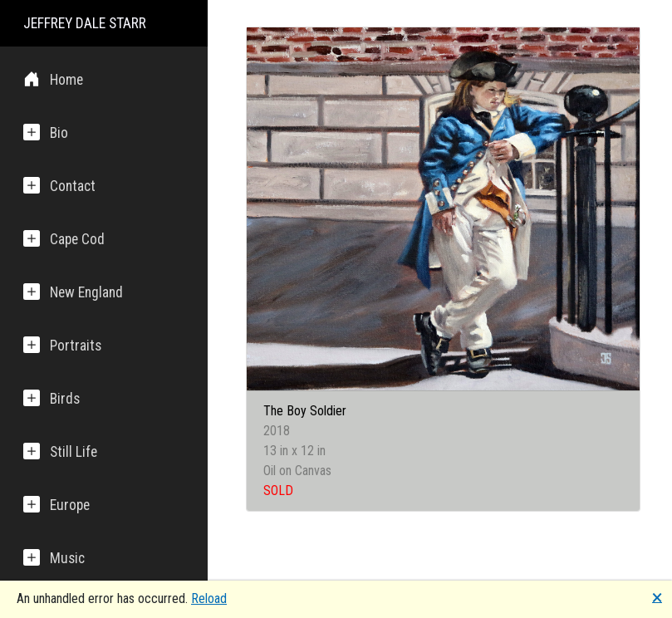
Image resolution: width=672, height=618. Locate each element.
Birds (52, 398)
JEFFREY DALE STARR (85, 23)
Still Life (60, 451)
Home (53, 79)
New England (73, 292)
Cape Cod (64, 239)
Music (54, 558)
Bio (46, 132)
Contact (59, 186)
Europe (56, 505)
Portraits (62, 345)
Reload (209, 598)
